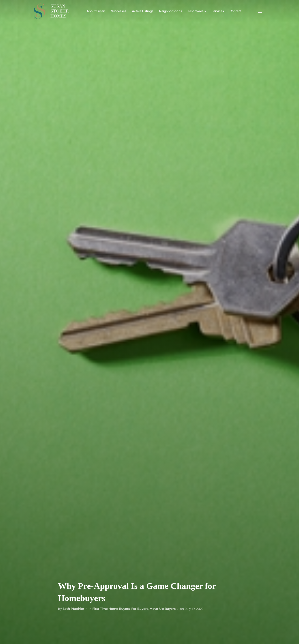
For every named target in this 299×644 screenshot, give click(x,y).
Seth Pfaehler (73, 609)
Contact (236, 11)
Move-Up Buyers (163, 609)
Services (218, 11)
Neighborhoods (171, 11)
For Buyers (140, 609)
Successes (119, 11)
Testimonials (197, 11)
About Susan (96, 11)
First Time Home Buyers (111, 609)
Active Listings (143, 11)
